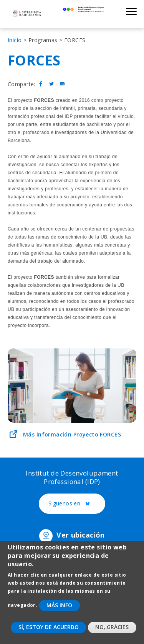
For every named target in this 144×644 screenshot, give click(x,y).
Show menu (131, 11)
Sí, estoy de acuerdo (49, 635)
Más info (59, 612)
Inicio (15, 40)
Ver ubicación (80, 535)
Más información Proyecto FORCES (72, 434)
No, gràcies (112, 635)
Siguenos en (77, 504)
